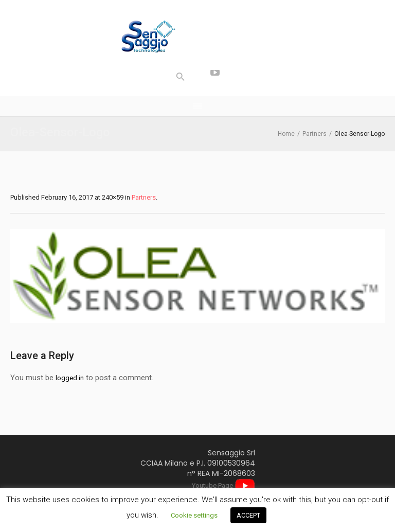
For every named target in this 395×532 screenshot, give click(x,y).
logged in (70, 378)
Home (286, 134)
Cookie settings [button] (194, 515)
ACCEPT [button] (248, 515)
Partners (315, 134)
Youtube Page (223, 485)
